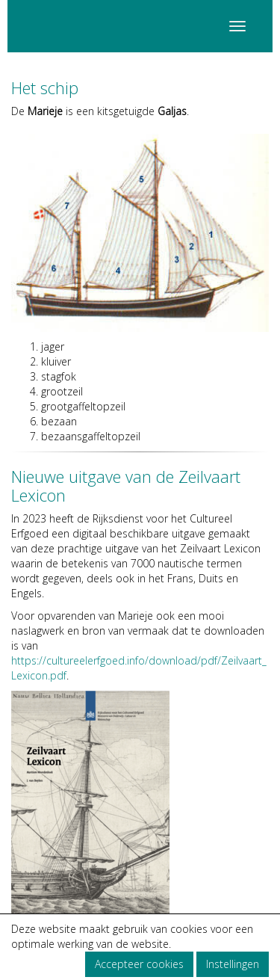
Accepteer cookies (139, 964)
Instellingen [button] (233, 964)
